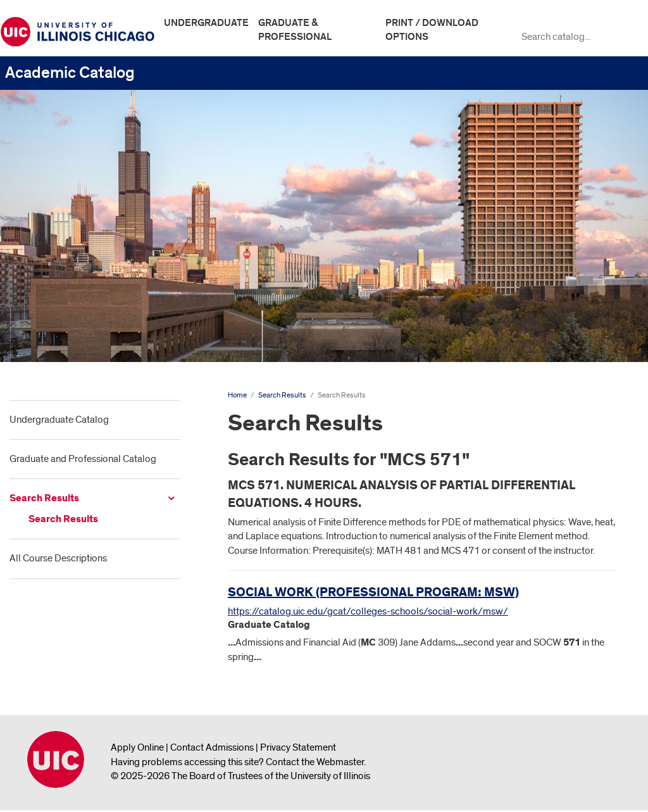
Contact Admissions (212, 747)
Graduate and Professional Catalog (83, 459)
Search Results (44, 498)
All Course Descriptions (58, 558)
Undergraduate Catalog (59, 420)
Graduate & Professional (295, 30)
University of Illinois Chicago (56, 759)
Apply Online (137, 747)
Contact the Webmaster (315, 762)
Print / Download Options (432, 30)
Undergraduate (206, 23)
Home (237, 395)
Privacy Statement (298, 747)
